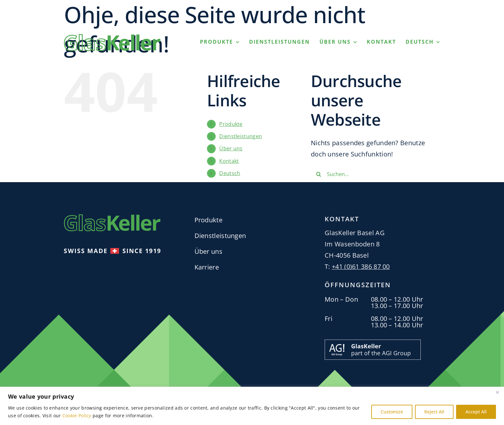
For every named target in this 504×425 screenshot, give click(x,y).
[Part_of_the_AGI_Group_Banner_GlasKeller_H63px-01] (373, 343)
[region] (252, 406)
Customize (392, 412)
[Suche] (319, 174)
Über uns (231, 148)
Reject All (434, 412)
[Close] (497, 392)
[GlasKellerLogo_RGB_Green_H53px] (112, 37)
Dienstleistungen (241, 136)
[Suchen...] (370, 174)
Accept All (476, 412)
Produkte (231, 124)
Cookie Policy (77, 416)
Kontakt (229, 161)
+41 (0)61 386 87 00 (361, 266)
